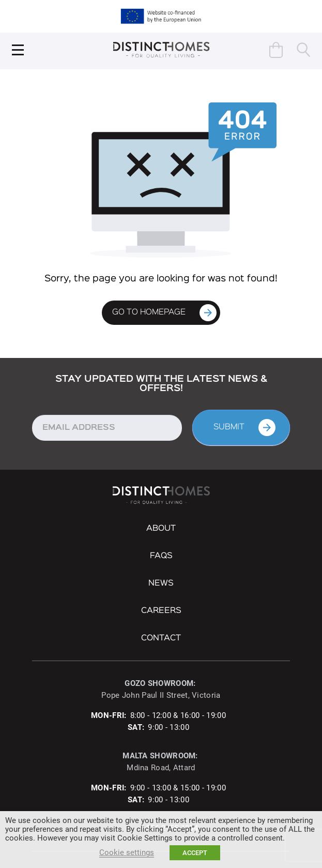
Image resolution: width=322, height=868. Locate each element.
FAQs (161, 556)
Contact (161, 638)
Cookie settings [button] (127, 852)
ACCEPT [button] (195, 853)
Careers (161, 611)
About (161, 529)
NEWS (161, 583)
